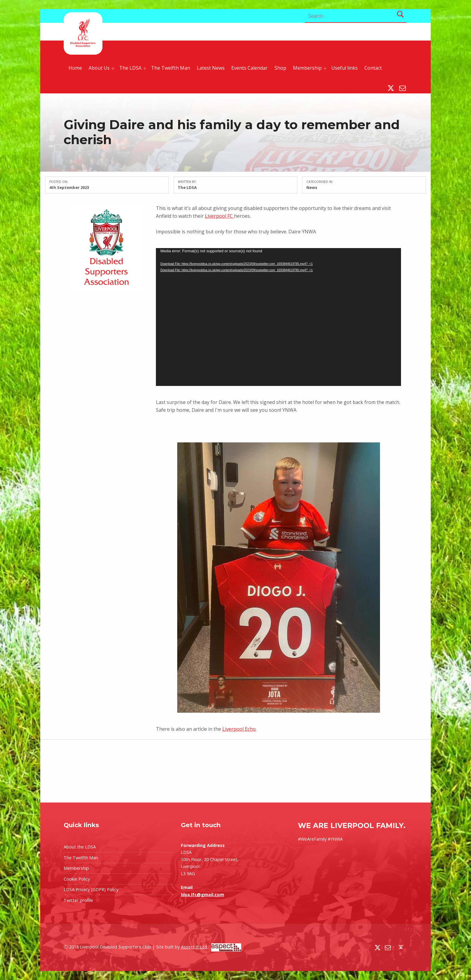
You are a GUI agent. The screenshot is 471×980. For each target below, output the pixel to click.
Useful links (345, 68)
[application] (278, 317)
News (312, 187)
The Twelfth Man (171, 68)
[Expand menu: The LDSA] (145, 68)
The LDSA (130, 68)
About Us (99, 68)
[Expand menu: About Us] (113, 68)
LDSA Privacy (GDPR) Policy (91, 889)
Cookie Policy (77, 879)
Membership (307, 68)
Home (75, 68)
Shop (280, 68)
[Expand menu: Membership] (325, 68)
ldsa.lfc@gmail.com (202, 895)
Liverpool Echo (239, 729)
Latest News (211, 68)
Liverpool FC (219, 216)
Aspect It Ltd (211, 947)
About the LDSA (80, 847)
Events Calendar (249, 68)
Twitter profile (78, 900)
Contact (373, 68)
